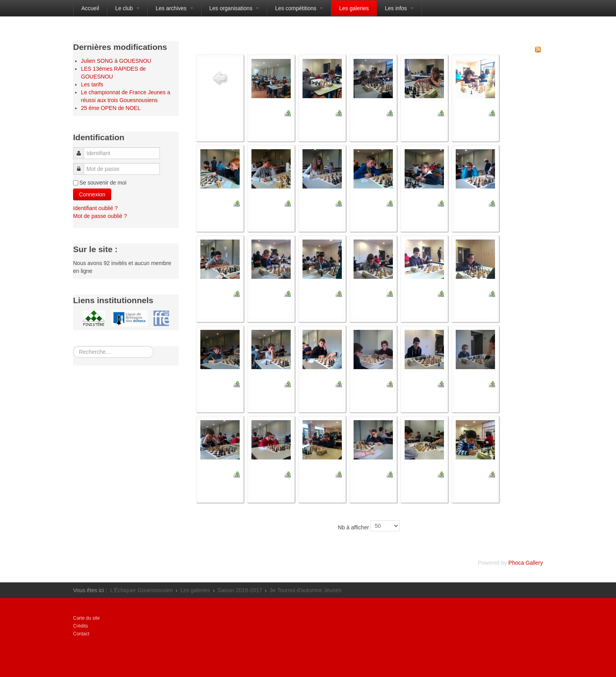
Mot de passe (81, 165)
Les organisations (234, 8)
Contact (81, 634)
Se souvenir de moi (103, 183)
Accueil (90, 8)
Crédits (81, 626)
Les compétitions (299, 8)
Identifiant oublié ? (95, 208)
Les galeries (354, 8)
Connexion (92, 194)
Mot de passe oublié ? (100, 216)
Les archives (174, 8)
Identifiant (81, 149)
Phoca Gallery (526, 563)
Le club (127, 8)
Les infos (399, 8)
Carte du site (86, 618)
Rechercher (73, 346)
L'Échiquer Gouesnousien (141, 590)
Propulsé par (507, 624)
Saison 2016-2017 (240, 590)
